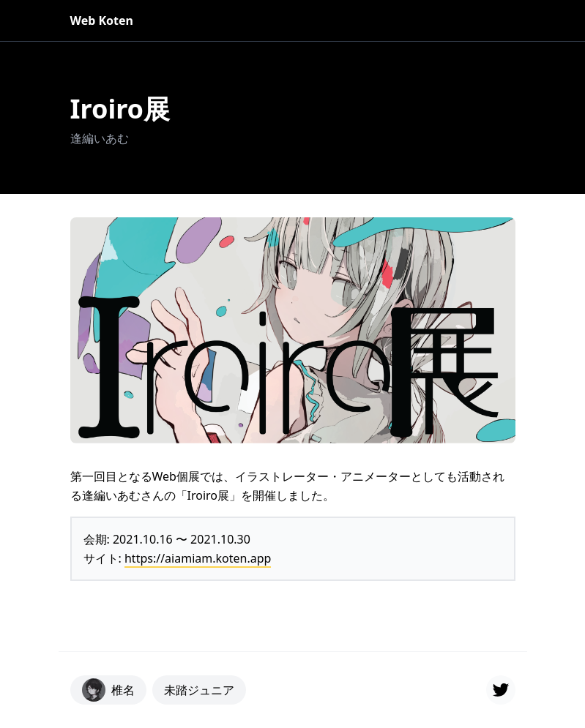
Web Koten (102, 20)
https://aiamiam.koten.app (198, 558)
